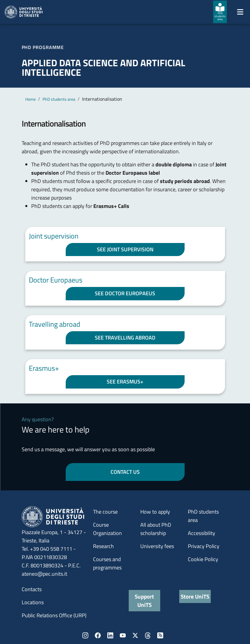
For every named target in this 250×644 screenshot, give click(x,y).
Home (30, 99)
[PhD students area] (220, 12)
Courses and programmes (107, 563)
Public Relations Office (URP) (54, 615)
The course (105, 512)
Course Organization (107, 529)
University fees (157, 546)
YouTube (123, 635)
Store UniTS (195, 596)
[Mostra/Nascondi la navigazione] (240, 12)
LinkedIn (110, 635)
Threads (148, 635)
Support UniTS (144, 600)
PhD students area (59, 99)
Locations (33, 602)
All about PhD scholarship (156, 529)
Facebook (98, 635)
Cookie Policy (203, 559)
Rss (160, 635)
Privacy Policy (204, 546)
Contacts (32, 589)
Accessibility (202, 533)
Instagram (85, 635)
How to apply (155, 512)
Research (103, 546)
